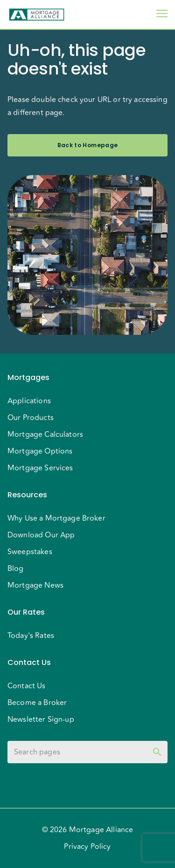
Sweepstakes (30, 552)
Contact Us (27, 686)
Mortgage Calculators (45, 434)
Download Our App (41, 535)
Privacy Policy (87, 847)
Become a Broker (37, 703)
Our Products (31, 418)
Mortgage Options (40, 451)
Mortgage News (35, 585)
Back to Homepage (87, 145)
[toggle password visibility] (157, 752)
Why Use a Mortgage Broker (56, 518)
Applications (29, 401)
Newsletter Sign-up (41, 719)
